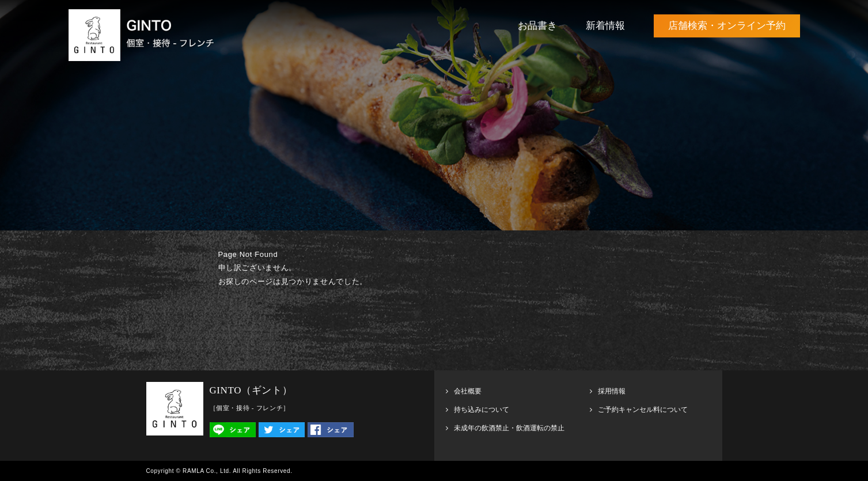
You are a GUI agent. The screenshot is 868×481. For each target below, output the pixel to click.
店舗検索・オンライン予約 (727, 26)
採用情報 (612, 391)
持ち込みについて (482, 410)
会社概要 (468, 391)
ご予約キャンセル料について (643, 410)
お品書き (537, 26)
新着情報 (605, 26)
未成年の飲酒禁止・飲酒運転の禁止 (509, 428)
